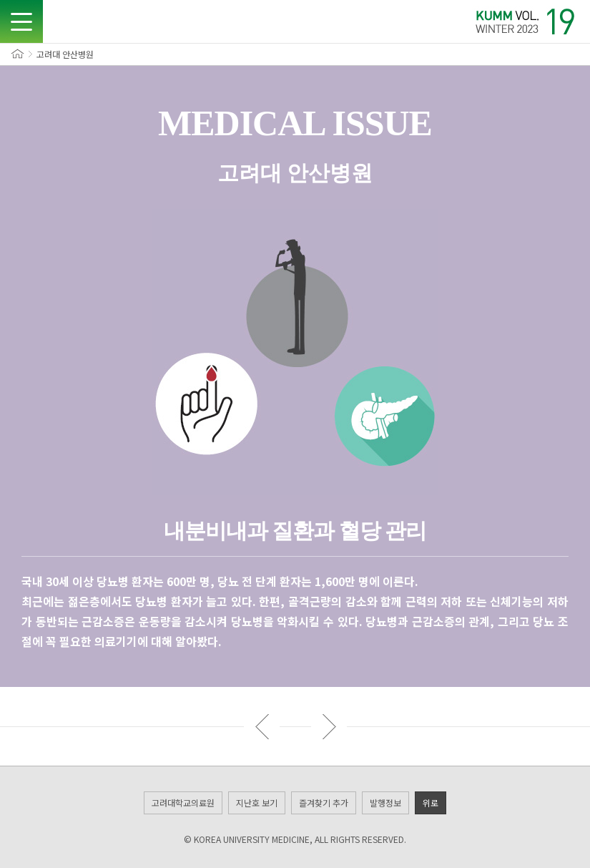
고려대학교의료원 (183, 803)
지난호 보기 (257, 803)
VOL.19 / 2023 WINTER (526, 21)
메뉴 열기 (21, 21)
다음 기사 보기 (329, 726)
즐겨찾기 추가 (324, 803)
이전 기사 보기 (262, 726)
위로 (431, 803)
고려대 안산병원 (65, 54)
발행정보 (385, 803)
